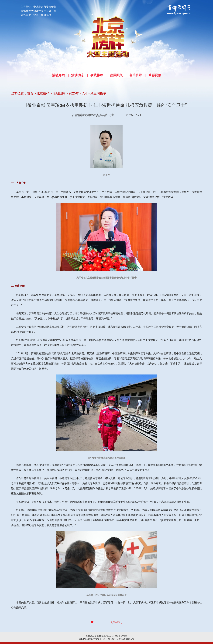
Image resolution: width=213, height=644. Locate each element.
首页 (30, 93)
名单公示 (135, 75)
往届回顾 (116, 75)
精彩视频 (155, 75)
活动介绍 (58, 75)
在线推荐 (97, 75)
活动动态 (78, 75)
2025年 (74, 93)
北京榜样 (43, 93)
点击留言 (117, 622)
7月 (85, 93)
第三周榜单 (98, 93)
